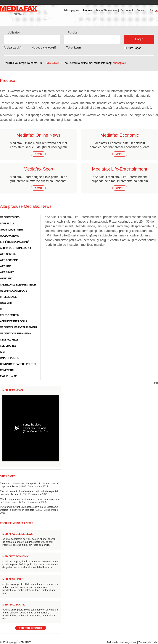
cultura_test (9, 346)
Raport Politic (10, 358)
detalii (38, 154)
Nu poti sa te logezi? (44, 48)
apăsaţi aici (120, 63)
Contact (141, 11)
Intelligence (8, 297)
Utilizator (14, 32)
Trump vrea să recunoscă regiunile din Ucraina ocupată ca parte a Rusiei (30, 485)
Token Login (73, 48)
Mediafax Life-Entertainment (19, 328)
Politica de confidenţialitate (121, 643)
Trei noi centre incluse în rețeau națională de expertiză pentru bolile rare (29, 493)
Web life (5, 266)
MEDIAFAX (25, 643)
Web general (8, 254)
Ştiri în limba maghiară (15, 242)
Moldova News (9, 236)
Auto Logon (134, 48)
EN (151, 11)
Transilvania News (12, 230)
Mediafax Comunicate (14, 291)
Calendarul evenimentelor (18, 285)
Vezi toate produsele (31, 628)
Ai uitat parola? (13, 48)
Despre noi (127, 11)
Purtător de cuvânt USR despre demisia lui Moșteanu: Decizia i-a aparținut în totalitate (29, 510)
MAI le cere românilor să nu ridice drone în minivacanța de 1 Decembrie (30, 501)
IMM (2, 352)
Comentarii (7, 370)
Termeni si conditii (148, 643)
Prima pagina (71, 11)
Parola (72, 32)
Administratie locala (14, 321)
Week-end (6, 279)
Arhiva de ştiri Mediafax (15, 248)
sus (156, 383)
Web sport (7, 273)
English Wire (8, 376)
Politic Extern (9, 315)
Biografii (6, 303)
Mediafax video (10, 218)
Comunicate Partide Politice (18, 364)
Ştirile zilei (8, 224)
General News (9, 340)
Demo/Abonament (106, 11)
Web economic (9, 260)
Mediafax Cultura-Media (15, 334)
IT (1, 309)
